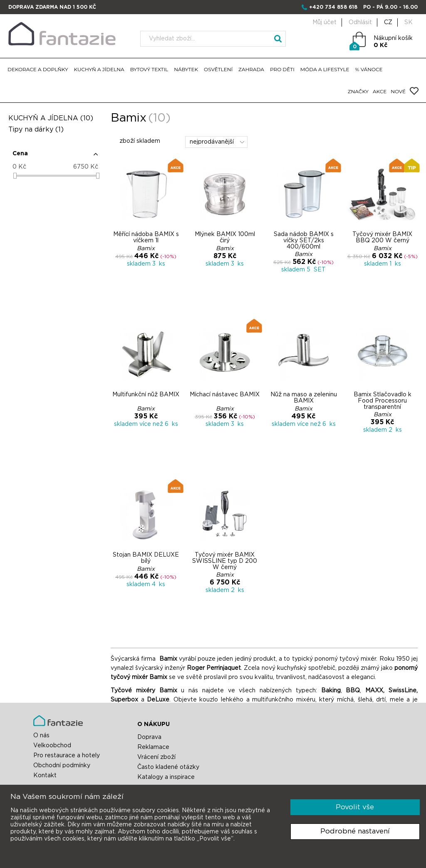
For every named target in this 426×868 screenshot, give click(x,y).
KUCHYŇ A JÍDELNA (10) (51, 118)
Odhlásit (360, 22)
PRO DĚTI (282, 69)
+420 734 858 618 (333, 7)
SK (409, 22)
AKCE (380, 91)
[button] (55, 157)
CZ (388, 22)
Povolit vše (355, 807)
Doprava (149, 737)
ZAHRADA (251, 69)
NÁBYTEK (186, 69)
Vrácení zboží (156, 757)
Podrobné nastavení (355, 831)
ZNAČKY (358, 91)
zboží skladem (135, 141)
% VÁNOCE (369, 69)
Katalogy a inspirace (166, 777)
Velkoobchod (52, 746)
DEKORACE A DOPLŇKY (38, 69)
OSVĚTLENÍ (218, 69)
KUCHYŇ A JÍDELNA (99, 69)
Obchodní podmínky (62, 766)
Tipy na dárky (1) (36, 129)
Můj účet (324, 22)
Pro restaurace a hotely (67, 756)
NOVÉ (398, 91)
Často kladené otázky (168, 767)
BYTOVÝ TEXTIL (149, 69)
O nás (41, 736)
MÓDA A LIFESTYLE (325, 69)
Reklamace (153, 747)
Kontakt (45, 776)
